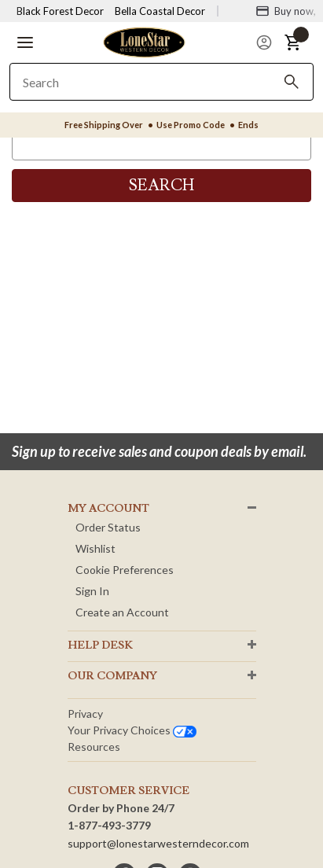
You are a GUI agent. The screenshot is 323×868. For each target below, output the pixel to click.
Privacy (85, 714)
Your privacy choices (132, 730)
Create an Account (122, 612)
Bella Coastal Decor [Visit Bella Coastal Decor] (160, 11)
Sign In (92, 591)
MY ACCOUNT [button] (108, 509)
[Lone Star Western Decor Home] (144, 41)
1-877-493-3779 (109, 825)
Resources (94, 747)
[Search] (292, 82)
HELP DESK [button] (100, 645)
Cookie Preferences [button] (125, 570)
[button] (25, 42)
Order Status (108, 527)
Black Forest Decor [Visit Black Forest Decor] (60, 11)
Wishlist (95, 548)
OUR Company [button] (112, 676)
